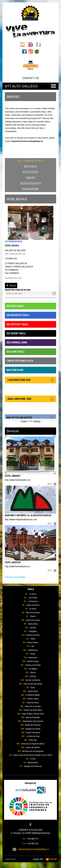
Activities (30, 172)
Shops (30, 178)
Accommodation (30, 161)
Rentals (31, 167)
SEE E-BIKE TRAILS (15, 352)
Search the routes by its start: (18, 290)
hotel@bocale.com (13, 278)
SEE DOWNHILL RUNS (17, 342)
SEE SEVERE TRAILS (16, 333)
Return (11, 285)
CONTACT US (30, 78)
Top (2, 864)
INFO (52, 484)
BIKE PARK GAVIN (30, 370)
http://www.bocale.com (15, 254)
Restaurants (31, 184)
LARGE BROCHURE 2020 (30, 380)
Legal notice (10, 859)
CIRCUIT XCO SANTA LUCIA (20, 361)
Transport (31, 189)
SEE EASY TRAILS (15, 306)
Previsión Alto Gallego (15, 577)
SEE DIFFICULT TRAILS (17, 324)
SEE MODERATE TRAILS (18, 315)
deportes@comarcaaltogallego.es (34, 849)
